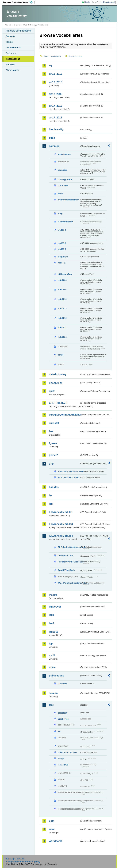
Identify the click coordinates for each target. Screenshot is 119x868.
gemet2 (53, 455)
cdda (52, 138)
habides (54, 487)
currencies (63, 185)
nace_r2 (61, 263)
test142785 (63, 765)
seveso (53, 693)
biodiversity (56, 129)
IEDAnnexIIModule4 (61, 536)
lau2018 (54, 632)
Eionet (19, 25)
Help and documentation (18, 31)
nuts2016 (62, 318)
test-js (61, 758)
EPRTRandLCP (58, 403)
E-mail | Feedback (15, 859)
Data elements (13, 48)
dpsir (60, 194)
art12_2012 (56, 74)
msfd (52, 655)
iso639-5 (62, 249)
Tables (9, 42)
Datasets (10, 36)
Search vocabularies (52, 56)
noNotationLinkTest (67, 752)
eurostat (54, 423)
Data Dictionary (30, 25)
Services (10, 64)
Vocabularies (13, 59)
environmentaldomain (68, 200)
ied (51, 504)
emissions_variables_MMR (69, 471)
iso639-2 (62, 230)
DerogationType (65, 555)
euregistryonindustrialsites (64, 415)
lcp (51, 644)
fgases (53, 443)
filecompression (65, 222)
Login (88, 2)
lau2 (51, 623)
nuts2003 (62, 280)
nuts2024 (62, 337)
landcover (55, 607)
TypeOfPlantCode (66, 570)
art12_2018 (56, 82)
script (60, 355)
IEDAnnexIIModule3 (61, 524)
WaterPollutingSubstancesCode (69, 583)
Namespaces (13, 70)
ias (51, 495)
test (51, 705)
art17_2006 (56, 94)
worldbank (55, 841)
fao (51, 431)
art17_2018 (56, 118)
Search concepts (76, 56)
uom (52, 821)
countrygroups (65, 179)
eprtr (52, 391)
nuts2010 (62, 299)
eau (59, 731)
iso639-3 (62, 243)
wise (52, 829)
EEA (19, 2)
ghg (51, 463)
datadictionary (58, 374)
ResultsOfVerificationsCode (69, 562)
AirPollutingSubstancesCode (69, 547)
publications (56, 676)
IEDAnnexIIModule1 (61, 512)
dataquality (56, 383)
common (54, 146)
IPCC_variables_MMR (68, 477)
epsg (60, 213)
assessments (64, 154)
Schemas (11, 53)
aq (50, 65)
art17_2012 (56, 106)
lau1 (51, 615)
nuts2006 (62, 290)
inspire (53, 595)
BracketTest (63, 719)
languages (63, 257)
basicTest (62, 713)
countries (62, 170)
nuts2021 (62, 328)
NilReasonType (65, 274)
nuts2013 (62, 309)
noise (52, 667)
